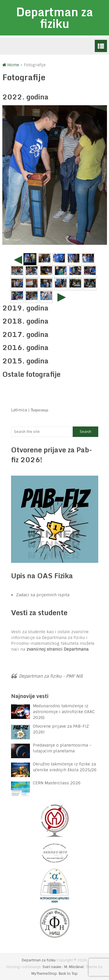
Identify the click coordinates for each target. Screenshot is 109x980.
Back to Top (68, 974)
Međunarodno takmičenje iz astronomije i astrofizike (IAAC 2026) (64, 712)
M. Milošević (74, 967)
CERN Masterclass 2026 (57, 783)
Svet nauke (52, 967)
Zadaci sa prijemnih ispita (43, 595)
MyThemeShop (44, 974)
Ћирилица (40, 410)
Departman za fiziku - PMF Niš (51, 676)
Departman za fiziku (54, 18)
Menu (101, 46)
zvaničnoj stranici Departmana (57, 649)
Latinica (19, 410)
